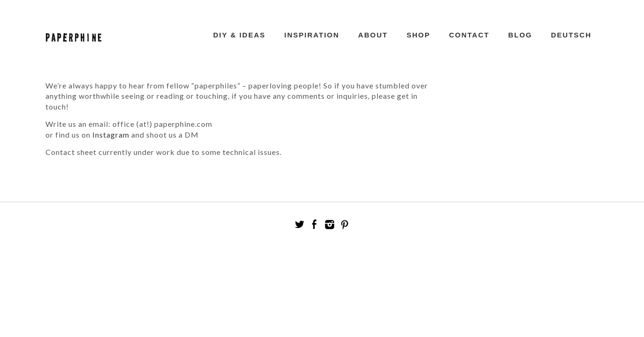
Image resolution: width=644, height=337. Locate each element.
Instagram (111, 135)
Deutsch (571, 35)
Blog (520, 35)
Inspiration (312, 35)
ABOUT (373, 35)
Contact (469, 35)
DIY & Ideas (240, 35)
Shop (418, 35)
